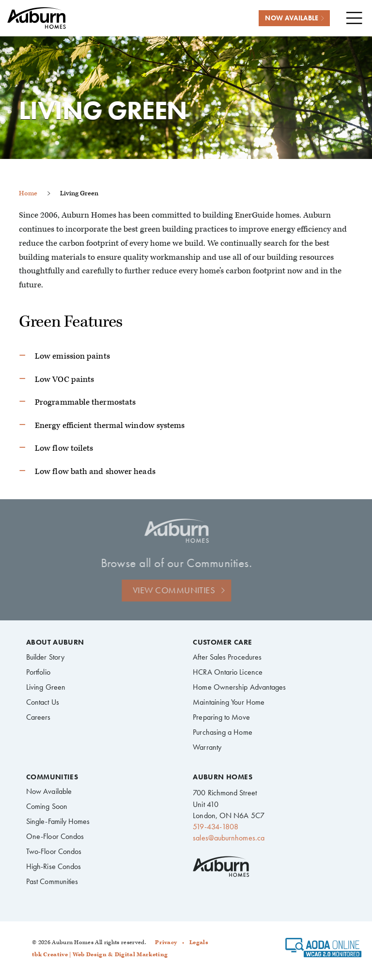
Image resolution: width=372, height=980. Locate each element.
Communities (52, 777)
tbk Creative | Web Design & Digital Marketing (100, 955)
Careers (39, 717)
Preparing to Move (221, 717)
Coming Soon (47, 806)
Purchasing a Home (222, 732)
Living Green (46, 687)
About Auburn (55, 642)
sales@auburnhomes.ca (229, 838)
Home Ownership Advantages (239, 687)
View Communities (166, 590)
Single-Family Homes (58, 821)
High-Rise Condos (54, 866)
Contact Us (43, 702)
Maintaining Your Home (229, 702)
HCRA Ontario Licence (228, 672)
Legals (199, 942)
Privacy (166, 942)
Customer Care (222, 642)
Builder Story (45, 657)
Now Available (49, 791)
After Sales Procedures (227, 657)
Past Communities (52, 881)
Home (28, 193)
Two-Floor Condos (54, 851)
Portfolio (38, 672)
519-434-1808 (216, 827)
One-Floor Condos (55, 836)
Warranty (207, 747)
